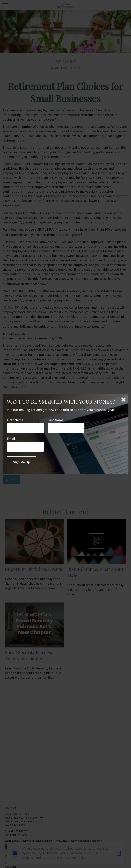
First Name (15, 420)
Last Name (56, 420)
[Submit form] (21, 462)
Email (11, 439)
